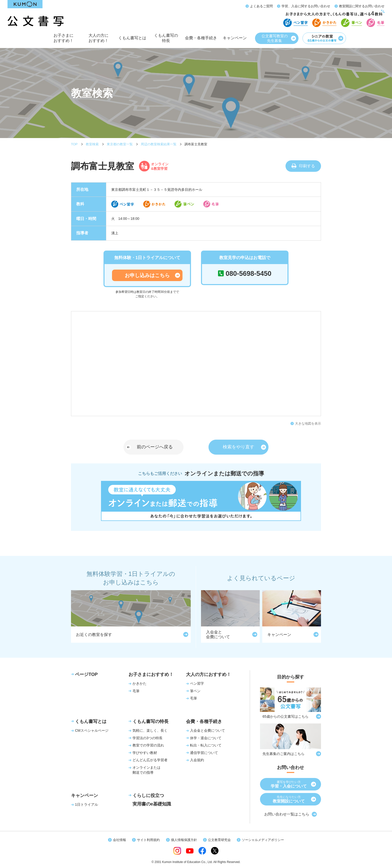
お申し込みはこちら (147, 275)
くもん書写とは (132, 41)
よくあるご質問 (261, 6)
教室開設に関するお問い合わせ (362, 6)
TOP (74, 144)
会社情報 (119, 840)
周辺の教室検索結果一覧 (159, 144)
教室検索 (92, 144)
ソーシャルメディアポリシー (263, 840)
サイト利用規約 (148, 840)
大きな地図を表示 (308, 423)
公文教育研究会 (219, 840)
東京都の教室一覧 (120, 144)
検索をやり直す (238, 447)
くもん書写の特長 (166, 40)
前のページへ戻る (155, 447)
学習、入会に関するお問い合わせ (306, 6)
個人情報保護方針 (184, 840)
